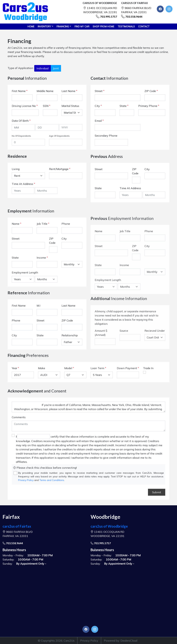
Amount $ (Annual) (101, 383)
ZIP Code (151, 91)
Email (99, 121)
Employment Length (25, 311)
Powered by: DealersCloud (121, 641)
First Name (20, 91)
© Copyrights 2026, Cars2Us (56, 641)
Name (17, 262)
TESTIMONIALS (126, 26)
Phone (66, 262)
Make (42, 384)
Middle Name (45, 91)
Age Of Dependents (59, 136)
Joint (56, 68)
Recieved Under (155, 381)
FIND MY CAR (82, 26)
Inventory (44, 26)
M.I (38, 335)
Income (41, 296)
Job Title (43, 262)
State (124, 106)
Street (100, 91)
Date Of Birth (21, 121)
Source (124, 381)
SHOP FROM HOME (103, 26)
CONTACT (144, 26)
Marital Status (70, 106)
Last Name (69, 91)
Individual (43, 68)
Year (14, 384)
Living (16, 169)
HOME (31, 26)
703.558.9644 (134, 17)
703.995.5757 (109, 17)
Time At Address (22, 184)
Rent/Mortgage (59, 169)
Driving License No (25, 106)
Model (68, 384)
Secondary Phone (106, 136)
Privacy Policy (89, 641)
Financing (63, 26)
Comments (19, 471)
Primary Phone (149, 106)
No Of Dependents (21, 136)
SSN (47, 106)
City (98, 106)
